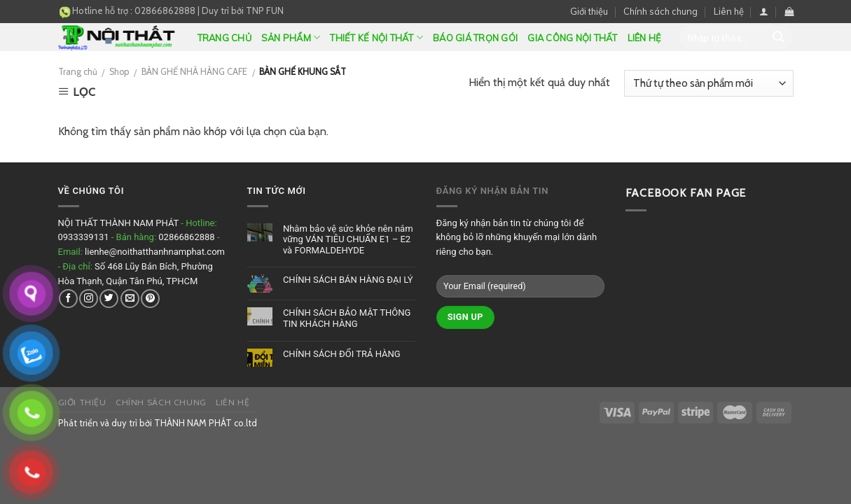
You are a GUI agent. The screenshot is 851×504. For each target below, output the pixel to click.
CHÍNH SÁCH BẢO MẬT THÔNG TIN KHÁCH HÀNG (347, 318)
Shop (119, 72)
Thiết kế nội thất (376, 37)
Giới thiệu (589, 11)
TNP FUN (265, 10)
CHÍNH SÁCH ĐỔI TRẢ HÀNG (342, 354)
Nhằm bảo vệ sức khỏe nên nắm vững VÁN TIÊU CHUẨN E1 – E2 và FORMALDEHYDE (348, 239)
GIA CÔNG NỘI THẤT (572, 38)
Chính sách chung (660, 11)
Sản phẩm (291, 37)
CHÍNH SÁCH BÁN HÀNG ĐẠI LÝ (348, 280)
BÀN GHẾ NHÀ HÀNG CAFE (194, 72)
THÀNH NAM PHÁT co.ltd (206, 423)
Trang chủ (224, 38)
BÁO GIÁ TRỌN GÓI (475, 38)
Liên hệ (729, 11)
